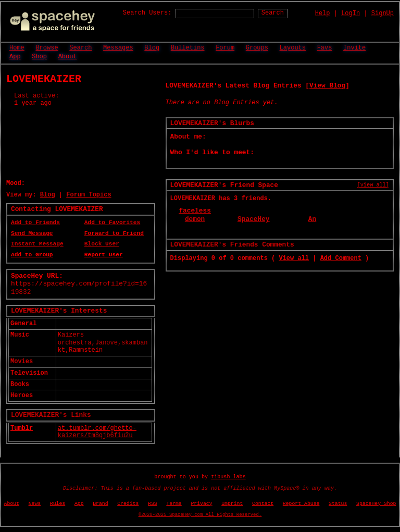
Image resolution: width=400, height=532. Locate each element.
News (35, 504)
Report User (104, 255)
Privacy (201, 504)
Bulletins (188, 48)
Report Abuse (301, 504)
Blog (152, 48)
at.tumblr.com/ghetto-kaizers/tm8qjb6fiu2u (97, 432)
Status (338, 504)
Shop (39, 57)
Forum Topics (89, 195)
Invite (354, 48)
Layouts (293, 48)
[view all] (373, 185)
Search (273, 13)
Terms (174, 504)
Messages (118, 48)
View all (294, 258)
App (15, 57)
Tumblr (22, 428)
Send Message (32, 233)
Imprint (232, 504)
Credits (128, 504)
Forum (225, 48)
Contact (263, 504)
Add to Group (32, 255)
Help (323, 14)
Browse (47, 48)
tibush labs (228, 477)
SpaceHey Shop (376, 504)
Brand (100, 504)
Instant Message (37, 244)
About (68, 57)
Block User (102, 244)
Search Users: (147, 13)
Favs (325, 48)
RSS (153, 504)
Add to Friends (35, 222)
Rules (58, 504)
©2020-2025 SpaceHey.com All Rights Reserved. (200, 515)
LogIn (351, 14)
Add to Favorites (112, 222)
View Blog (327, 86)
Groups (257, 48)
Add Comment (341, 258)
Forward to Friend (114, 233)
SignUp (383, 14)
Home (17, 48)
